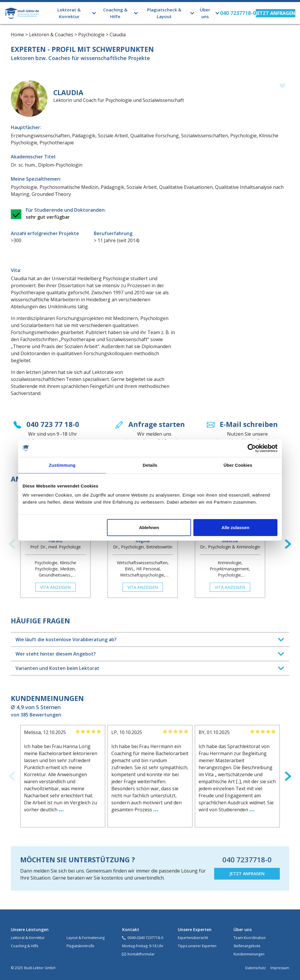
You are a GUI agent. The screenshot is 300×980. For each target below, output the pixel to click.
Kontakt (131, 929)
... (61, 809)
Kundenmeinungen (249, 954)
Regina (143, 541)
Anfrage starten (157, 424)
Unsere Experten (195, 929)
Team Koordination (250, 938)
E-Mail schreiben (249, 424)
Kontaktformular (141, 954)
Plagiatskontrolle (80, 946)
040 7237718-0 (247, 860)
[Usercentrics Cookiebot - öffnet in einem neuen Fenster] (252, 448)
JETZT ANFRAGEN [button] (247, 874)
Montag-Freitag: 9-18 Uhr (143, 946)
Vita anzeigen (55, 587)
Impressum (280, 968)
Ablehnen (149, 527)
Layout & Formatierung (86, 938)
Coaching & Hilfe (25, 946)
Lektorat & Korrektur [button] (69, 13)
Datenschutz (255, 968)
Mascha (230, 541)
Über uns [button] (205, 13)
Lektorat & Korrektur (28, 938)
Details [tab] (150, 465)
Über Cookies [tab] (238, 465)
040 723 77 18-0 (53, 424)
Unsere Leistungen (30, 929)
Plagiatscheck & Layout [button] (164, 13)
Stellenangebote (247, 946)
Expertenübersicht (193, 938)
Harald (56, 541)
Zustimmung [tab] (62, 465)
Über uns (243, 929)
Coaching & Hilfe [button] (115, 13)
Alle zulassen (235, 527)
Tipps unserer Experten (197, 946)
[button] (276, 13)
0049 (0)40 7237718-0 (145, 938)
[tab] (150, 639)
